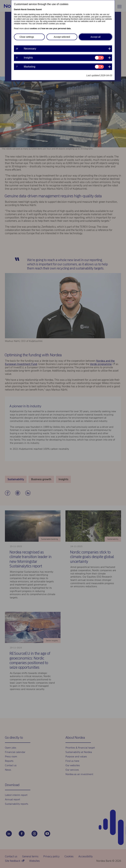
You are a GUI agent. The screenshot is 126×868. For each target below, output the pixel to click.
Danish (17, 10)
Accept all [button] (96, 37)
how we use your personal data (56, 29)
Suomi (39, 10)
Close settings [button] (27, 37)
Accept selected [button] (62, 37)
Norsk (24, 10)
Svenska (31, 10)
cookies (33, 29)
